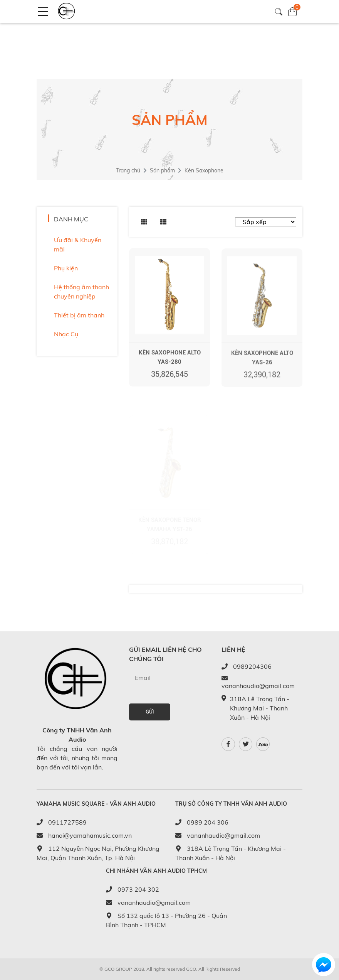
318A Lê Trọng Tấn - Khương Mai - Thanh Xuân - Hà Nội (231, 853)
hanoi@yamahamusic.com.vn (84, 835)
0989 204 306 (202, 822)
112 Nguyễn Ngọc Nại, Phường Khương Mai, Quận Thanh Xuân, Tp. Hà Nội (98, 853)
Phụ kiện (66, 268)
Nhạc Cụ (66, 334)
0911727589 (62, 822)
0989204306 (247, 666)
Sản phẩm (162, 170)
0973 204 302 (133, 889)
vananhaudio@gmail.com (258, 682)
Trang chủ (128, 170)
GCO (191, 969)
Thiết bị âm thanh (79, 315)
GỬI (150, 712)
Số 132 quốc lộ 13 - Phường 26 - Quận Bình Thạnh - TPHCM (166, 920)
